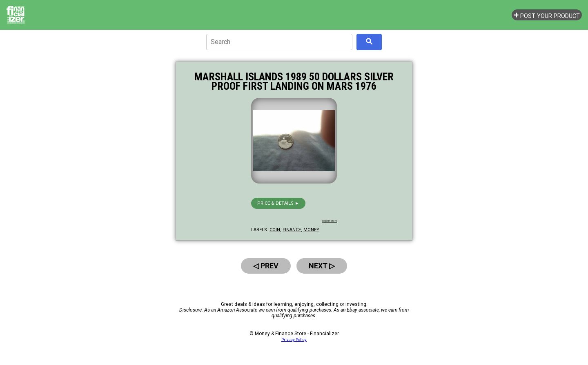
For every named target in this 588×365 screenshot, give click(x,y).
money (311, 230)
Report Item (330, 221)
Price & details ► (278, 203)
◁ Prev (266, 266)
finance (292, 230)
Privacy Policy (294, 340)
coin (275, 230)
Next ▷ (322, 266)
